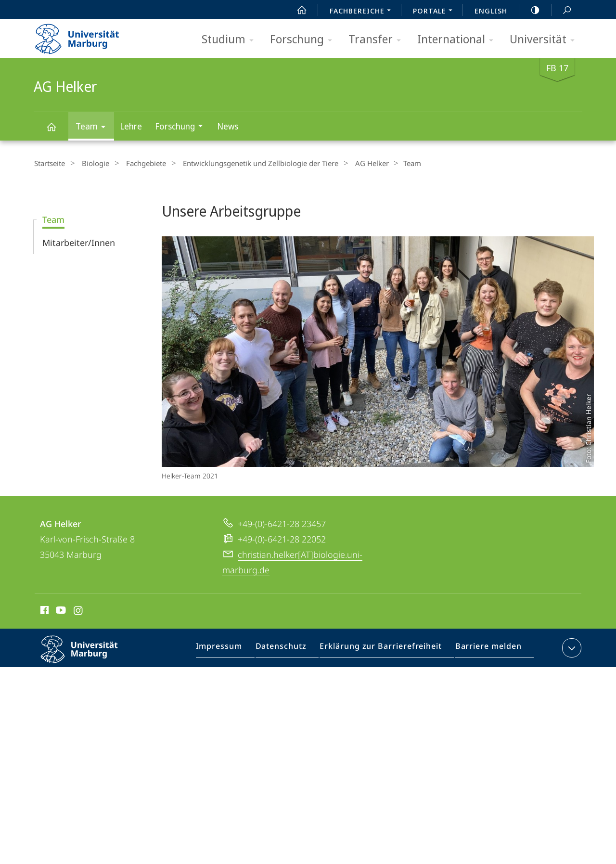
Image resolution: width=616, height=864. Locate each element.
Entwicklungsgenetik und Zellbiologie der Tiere (247, 163)
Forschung (304, 40)
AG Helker (57, 131)
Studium (231, 40)
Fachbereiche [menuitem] (363, 12)
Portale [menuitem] (435, 12)
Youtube (60, 611)
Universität (545, 40)
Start (296, 10)
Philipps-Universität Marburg (88, 656)
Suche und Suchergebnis (562, 10)
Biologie (91, 163)
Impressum (231, 649)
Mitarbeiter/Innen (79, 242)
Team (94, 128)
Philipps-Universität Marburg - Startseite (85, 36)
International (458, 40)
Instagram (79, 611)
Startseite (49, 163)
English (491, 11)
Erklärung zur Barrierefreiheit (384, 649)
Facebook (44, 611)
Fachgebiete (137, 163)
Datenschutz (289, 649)
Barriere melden (485, 649)
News (228, 126)
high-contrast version (530, 10)
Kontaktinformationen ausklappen (571, 647)
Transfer (378, 40)
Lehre (131, 126)
